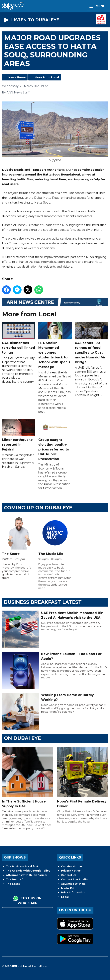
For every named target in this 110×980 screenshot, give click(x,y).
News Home (17, 77)
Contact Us (69, 875)
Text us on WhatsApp (27, 900)
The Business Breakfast (22, 866)
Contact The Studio (74, 879)
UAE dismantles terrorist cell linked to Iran (19, 338)
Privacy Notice (71, 871)
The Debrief (14, 879)
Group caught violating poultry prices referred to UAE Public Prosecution (55, 440)
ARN (14, 966)
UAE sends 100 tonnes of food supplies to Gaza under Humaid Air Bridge (91, 343)
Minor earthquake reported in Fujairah (19, 435)
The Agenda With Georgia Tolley (28, 871)
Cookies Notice (71, 866)
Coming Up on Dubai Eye (38, 508)
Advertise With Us (73, 884)
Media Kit (67, 888)
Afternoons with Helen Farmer (27, 875)
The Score (13, 884)
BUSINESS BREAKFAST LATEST (43, 602)
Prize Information (73, 892)
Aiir (25, 966)
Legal (65, 897)
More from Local (47, 77)
